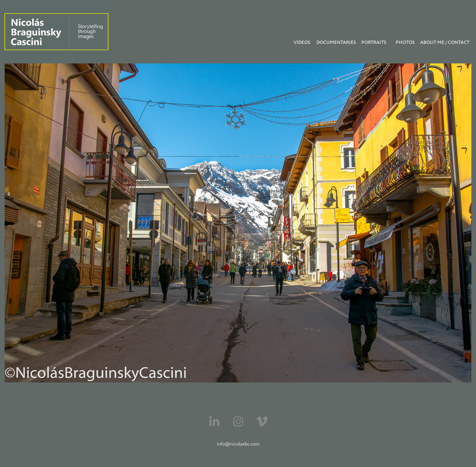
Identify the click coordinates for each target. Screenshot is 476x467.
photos (405, 43)
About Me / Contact (445, 43)
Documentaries (336, 43)
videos (302, 43)
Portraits (374, 43)
